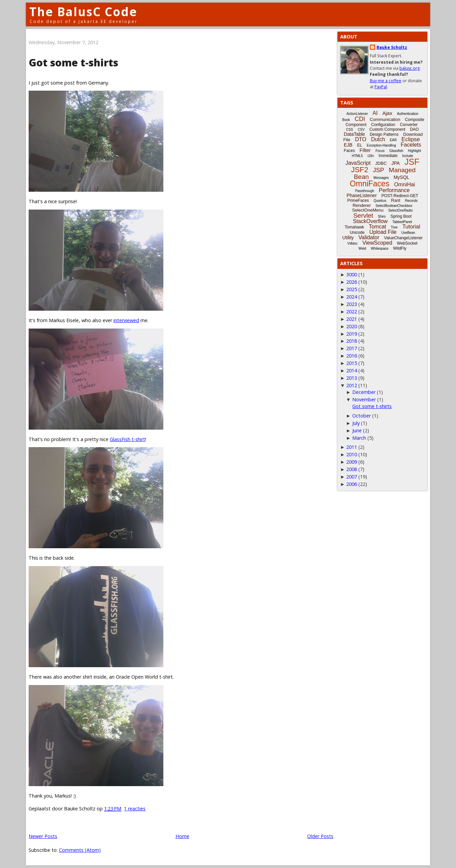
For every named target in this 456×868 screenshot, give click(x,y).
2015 (352, 363)
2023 (352, 304)
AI (375, 113)
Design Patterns (384, 134)
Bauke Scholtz (392, 47)
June (357, 430)
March (359, 438)
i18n (371, 156)
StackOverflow (370, 221)
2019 (352, 334)
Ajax (387, 113)
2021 (352, 319)
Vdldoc (352, 243)
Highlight (414, 151)
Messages (381, 178)
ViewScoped (377, 243)
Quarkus (380, 201)
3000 (352, 274)
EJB (348, 145)
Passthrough (365, 191)
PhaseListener (362, 195)
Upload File (383, 232)
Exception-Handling (381, 145)
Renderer (362, 205)
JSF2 (360, 170)
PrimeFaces (358, 200)
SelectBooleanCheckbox (394, 206)
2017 (352, 348)
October (362, 416)
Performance (394, 190)
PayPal (381, 87)
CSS (350, 130)
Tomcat (378, 227)
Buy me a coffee (386, 81)
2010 (352, 454)
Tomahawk (354, 227)
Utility (348, 238)
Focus (380, 151)
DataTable (354, 134)
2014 (352, 370)
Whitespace (380, 249)
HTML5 (357, 156)
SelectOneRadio (401, 210)
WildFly (400, 248)
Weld (362, 249)
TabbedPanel (402, 222)
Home (182, 836)
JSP (379, 170)
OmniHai (404, 184)
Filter (365, 150)
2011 (352, 447)
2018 (352, 341)
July (356, 423)
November (364, 399)
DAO (414, 129)
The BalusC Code (83, 12)
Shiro (382, 216)
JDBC (381, 163)
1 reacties (135, 809)
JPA (396, 163)
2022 (352, 312)
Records (411, 201)
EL (360, 145)
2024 (352, 297)
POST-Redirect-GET (400, 196)
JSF (412, 162)
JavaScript (358, 163)
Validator (369, 237)
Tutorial (411, 227)
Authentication (408, 114)
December (364, 392)
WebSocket (407, 243)
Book (346, 120)
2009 (352, 462)
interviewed (126, 320)
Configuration (383, 125)
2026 (352, 282)
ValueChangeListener (403, 238)
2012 (352, 385)
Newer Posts (43, 836)
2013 (352, 378)
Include (408, 156)
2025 (352, 289)
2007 (352, 477)
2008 (352, 469)
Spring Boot (401, 216)
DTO (361, 139)
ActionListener (357, 114)
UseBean (408, 233)
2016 (352, 356)
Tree (394, 227)
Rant (396, 200)
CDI (360, 119)
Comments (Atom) (80, 850)
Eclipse (411, 139)
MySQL (402, 177)
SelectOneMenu (368, 210)
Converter (409, 125)
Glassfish (396, 151)
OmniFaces (370, 184)
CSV (361, 130)
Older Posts (320, 836)
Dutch (378, 139)
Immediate (388, 156)
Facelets (411, 145)
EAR (393, 140)
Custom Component (387, 129)
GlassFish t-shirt (127, 439)
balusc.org (410, 68)
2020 (352, 326)
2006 (352, 484)
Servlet (363, 215)
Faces (349, 151)
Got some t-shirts (73, 63)
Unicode (357, 232)
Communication (385, 119)
